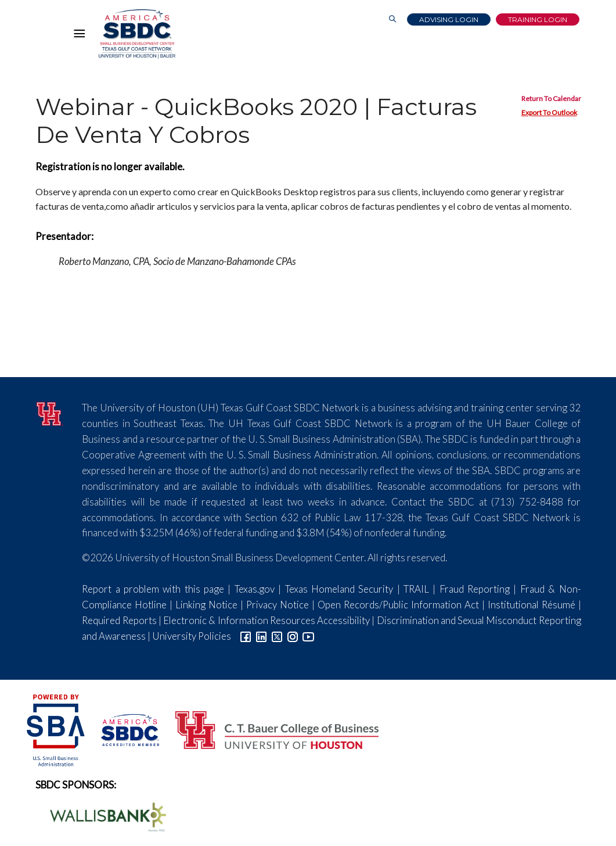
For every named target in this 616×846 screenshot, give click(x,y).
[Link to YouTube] (308, 636)
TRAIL (416, 589)
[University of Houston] (50, 412)
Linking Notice (206, 605)
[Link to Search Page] (392, 19)
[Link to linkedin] (261, 636)
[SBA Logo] (57, 729)
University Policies (192, 636)
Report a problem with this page (153, 589)
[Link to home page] (137, 34)
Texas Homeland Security (339, 589)
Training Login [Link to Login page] (538, 19)
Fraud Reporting (475, 589)
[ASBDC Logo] (124, 729)
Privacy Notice (278, 605)
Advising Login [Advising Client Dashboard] (449, 19)
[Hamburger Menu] (82, 36)
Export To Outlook (549, 112)
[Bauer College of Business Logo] (270, 729)
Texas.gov (255, 589)
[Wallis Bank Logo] (102, 815)
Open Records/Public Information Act (398, 605)
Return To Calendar (551, 98)
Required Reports (119, 620)
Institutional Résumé (532, 605)
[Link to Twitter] (277, 636)
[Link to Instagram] (293, 636)
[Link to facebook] (246, 636)
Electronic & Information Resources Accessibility (266, 620)
